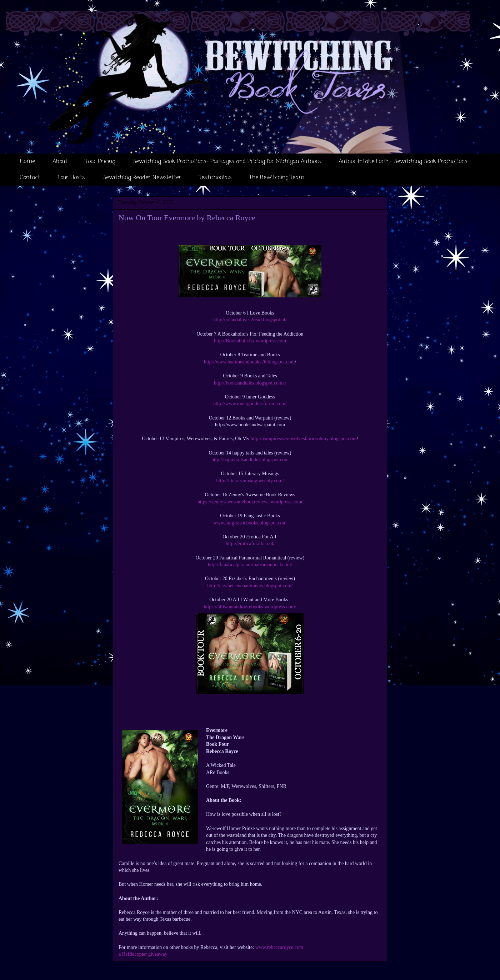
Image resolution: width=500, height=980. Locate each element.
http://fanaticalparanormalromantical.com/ (250, 565)
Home (27, 162)
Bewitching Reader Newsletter (142, 178)
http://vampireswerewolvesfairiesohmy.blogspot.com (304, 439)
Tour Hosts (71, 178)
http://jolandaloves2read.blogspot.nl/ (250, 320)
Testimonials (215, 178)
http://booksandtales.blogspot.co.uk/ (250, 383)
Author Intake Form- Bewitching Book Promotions (403, 162)
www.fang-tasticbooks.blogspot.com (250, 523)
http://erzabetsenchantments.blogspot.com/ (250, 586)
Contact (30, 178)
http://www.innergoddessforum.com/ (250, 404)
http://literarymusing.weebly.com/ (250, 481)
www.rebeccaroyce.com (279, 947)
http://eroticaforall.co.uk (250, 544)
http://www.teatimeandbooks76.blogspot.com (249, 362)
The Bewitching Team (277, 178)
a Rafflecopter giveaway (143, 954)
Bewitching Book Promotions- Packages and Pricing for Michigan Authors (227, 162)
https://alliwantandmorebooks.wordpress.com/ (250, 607)
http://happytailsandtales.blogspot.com (250, 460)
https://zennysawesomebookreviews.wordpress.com (249, 502)
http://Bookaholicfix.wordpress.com (250, 341)
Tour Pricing (100, 162)
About (60, 162)
